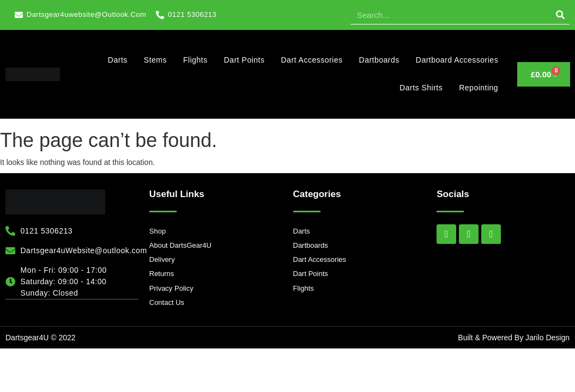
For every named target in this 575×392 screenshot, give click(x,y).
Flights (195, 60)
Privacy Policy (171, 288)
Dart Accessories (311, 60)
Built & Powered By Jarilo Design (514, 338)
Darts (118, 60)
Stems (155, 60)
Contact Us (167, 302)
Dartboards (379, 60)
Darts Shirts (421, 88)
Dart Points (244, 60)
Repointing (479, 88)
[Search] (560, 15)
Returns (162, 274)
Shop (158, 231)
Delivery (162, 259)
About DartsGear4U (180, 245)
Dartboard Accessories (457, 60)
